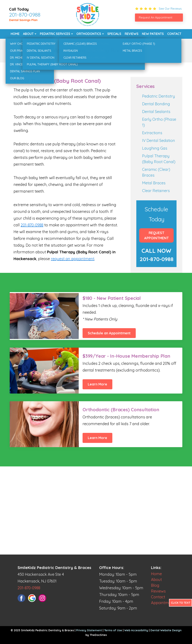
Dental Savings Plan (23, 20)
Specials (114, 34)
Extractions (152, 133)
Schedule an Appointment (109, 333)
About (28, 34)
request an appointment (73, 259)
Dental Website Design (166, 630)
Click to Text (181, 603)
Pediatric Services (55, 34)
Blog (155, 585)
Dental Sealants (156, 112)
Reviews (132, 34)
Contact (174, 34)
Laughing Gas (155, 148)
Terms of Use (113, 630)
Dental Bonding (156, 104)
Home (15, 34)
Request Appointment (157, 235)
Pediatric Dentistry (159, 96)
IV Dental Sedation (159, 140)
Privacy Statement (89, 630)
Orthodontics (89, 34)
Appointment (163, 603)
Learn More (97, 384)
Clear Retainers (156, 191)
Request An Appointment (156, 17)
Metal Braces (154, 183)
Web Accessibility (136, 630)
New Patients (153, 34)
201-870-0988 (25, 15)
